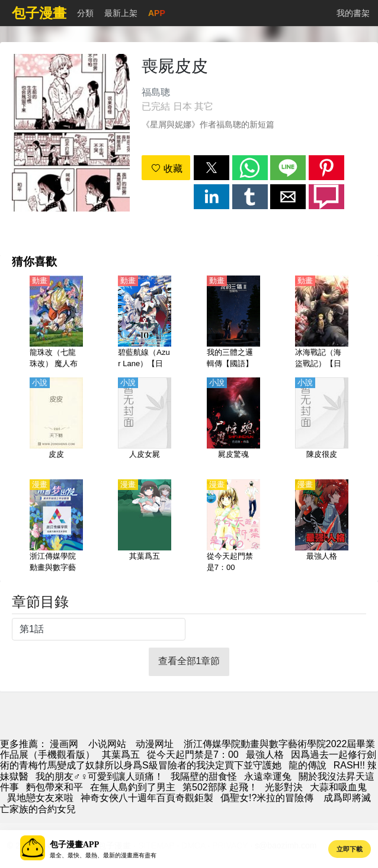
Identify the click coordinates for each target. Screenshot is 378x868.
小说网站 (107, 744)
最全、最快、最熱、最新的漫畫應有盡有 (103, 855)
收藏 (166, 169)
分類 (85, 13)
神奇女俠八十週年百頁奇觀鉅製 (147, 798)
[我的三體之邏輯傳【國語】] (233, 323)
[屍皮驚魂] (233, 425)
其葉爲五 (121, 755)
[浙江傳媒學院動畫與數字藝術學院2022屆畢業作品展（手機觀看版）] (56, 527)
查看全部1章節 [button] (189, 661)
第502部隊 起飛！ (220, 787)
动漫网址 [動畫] (155, 744)
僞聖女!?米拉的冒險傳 (267, 798)
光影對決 (284, 787)
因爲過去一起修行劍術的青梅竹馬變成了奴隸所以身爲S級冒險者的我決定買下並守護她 (188, 760)
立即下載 (350, 849)
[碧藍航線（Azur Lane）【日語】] (145, 323)
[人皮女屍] (145, 425)
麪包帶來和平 (55, 787)
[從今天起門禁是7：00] (233, 527)
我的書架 (353, 13)
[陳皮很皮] (322, 425)
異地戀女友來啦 (40, 798)
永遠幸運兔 (268, 776)
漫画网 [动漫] (64, 744)
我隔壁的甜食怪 (204, 776)
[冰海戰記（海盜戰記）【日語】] (322, 323)
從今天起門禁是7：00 (193, 755)
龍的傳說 (307, 765)
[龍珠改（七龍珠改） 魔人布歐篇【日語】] (56, 323)
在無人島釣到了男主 (133, 787)
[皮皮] (56, 425)
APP (157, 13)
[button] (212, 168)
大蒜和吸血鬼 (338, 787)
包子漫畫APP (74, 845)
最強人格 (265, 755)
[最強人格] (322, 527)
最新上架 (121, 13)
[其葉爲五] (145, 527)
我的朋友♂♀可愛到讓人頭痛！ (100, 776)
